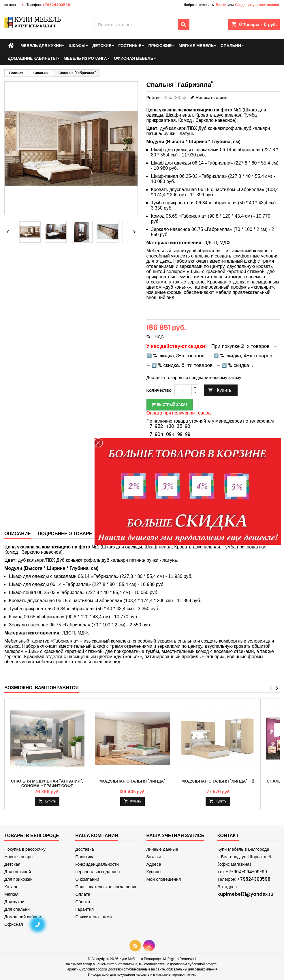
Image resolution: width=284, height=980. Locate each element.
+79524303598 (56, 5)
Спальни (231, 46)
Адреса (154, 864)
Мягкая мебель (196, 46)
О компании (87, 879)
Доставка (84, 849)
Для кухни (14, 902)
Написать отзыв (212, 97)
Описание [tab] (18, 534)
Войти (221, 5)
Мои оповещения (164, 879)
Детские (102, 46)
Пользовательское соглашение (106, 887)
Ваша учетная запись (176, 836)
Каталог (12, 887)
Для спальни (17, 909)
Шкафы (77, 46)
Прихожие (160, 46)
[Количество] (183, 390)
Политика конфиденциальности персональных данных (98, 864)
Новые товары (19, 857)
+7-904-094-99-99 (168, 434)
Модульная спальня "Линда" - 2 (218, 781)
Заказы (154, 857)
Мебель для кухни (41, 46)
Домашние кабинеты (32, 58)
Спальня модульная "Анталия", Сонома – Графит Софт (47, 783)
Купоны (154, 872)
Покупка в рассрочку (25, 849)
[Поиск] (142, 25)
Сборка (83, 902)
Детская (12, 864)
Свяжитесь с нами (93, 917)
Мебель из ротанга (85, 58)
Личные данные (162, 849)
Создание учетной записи (257, 5)
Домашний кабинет (24, 917)
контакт (10, 5)
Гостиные (130, 46)
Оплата (83, 894)
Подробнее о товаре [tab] (65, 534)
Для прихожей (18, 879)
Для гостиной (18, 872)
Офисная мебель (134, 58)
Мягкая (11, 894)
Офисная (14, 924)
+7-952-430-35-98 (168, 426)
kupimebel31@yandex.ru (245, 894)
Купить (220, 390)
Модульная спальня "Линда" (132, 781)
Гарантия (84, 909)
